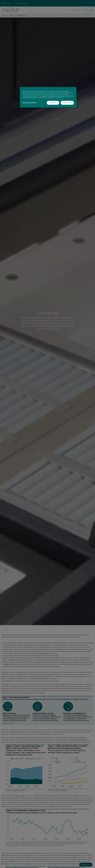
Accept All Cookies (67, 103)
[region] (48, 97)
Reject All (53, 103)
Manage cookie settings (30, 103)
